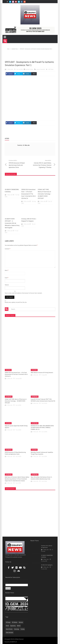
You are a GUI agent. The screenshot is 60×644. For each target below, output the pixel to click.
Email (7, 278)
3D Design (8, 370)
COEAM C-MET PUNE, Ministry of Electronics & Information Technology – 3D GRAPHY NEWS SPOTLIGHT (45, 194)
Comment (8, 249)
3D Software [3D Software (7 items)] (15, 622)
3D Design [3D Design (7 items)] (8, 622)
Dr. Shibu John (10, 69)
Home (7, 49)
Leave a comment (41, 69)
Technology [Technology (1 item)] (16, 629)
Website (7, 285)
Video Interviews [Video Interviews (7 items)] (9, 632)
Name (7, 270)
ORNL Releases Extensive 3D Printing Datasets (42, 373)
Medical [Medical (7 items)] (19, 626)
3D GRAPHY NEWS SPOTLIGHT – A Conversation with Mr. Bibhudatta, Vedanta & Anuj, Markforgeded (12, 223)
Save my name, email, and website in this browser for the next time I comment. (23, 293)
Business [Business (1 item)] (21, 622)
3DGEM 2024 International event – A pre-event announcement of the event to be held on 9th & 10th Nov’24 (28, 194)
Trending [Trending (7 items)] (22, 629)
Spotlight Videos (15, 49)
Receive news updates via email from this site (16, 302)
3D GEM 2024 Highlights (47, 565)
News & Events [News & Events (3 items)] (9, 629)
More (34, 74)
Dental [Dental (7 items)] (7, 626)
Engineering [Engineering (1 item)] (13, 626)
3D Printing (9, 397)
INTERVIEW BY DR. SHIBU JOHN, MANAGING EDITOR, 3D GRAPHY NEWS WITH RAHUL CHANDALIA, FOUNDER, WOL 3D (42, 428)
